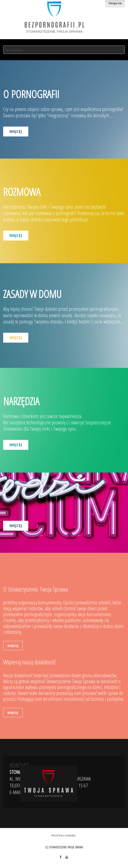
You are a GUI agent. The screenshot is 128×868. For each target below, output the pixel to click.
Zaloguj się (115, 3)
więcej (16, 132)
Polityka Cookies (63, 836)
